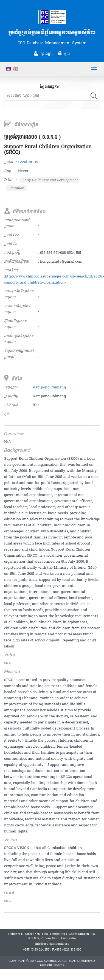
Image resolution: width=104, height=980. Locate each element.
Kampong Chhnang (49, 387)
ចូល (67, 54)
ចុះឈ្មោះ (47, 54)
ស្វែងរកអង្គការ (49, 87)
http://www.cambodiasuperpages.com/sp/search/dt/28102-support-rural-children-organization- (54, 279)
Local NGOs (28, 162)
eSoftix (59, 965)
